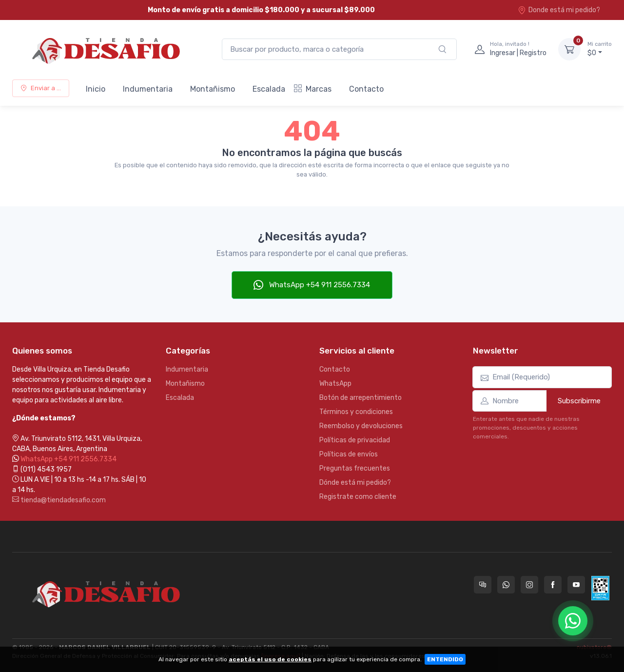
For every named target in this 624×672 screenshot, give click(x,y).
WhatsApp (335, 384)
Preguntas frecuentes (355, 468)
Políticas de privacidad (355, 440)
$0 (600, 49)
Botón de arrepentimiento (361, 398)
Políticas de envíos (349, 454)
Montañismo (213, 89)
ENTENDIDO (445, 659)
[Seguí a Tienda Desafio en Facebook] (553, 585)
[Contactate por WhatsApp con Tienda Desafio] (506, 585)
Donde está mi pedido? (559, 10)
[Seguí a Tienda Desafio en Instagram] (529, 585)
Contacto (366, 89)
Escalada (269, 89)
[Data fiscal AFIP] (600, 588)
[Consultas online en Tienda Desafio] (483, 585)
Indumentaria (148, 89)
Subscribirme (579, 401)
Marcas (313, 89)
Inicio (96, 89)
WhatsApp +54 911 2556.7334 (312, 285)
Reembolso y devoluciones (361, 426)
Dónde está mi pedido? (355, 483)
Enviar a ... (41, 88)
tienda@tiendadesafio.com (59, 500)
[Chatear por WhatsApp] (573, 621)
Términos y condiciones (356, 412)
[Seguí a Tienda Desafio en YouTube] (576, 585)
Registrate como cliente (358, 497)
